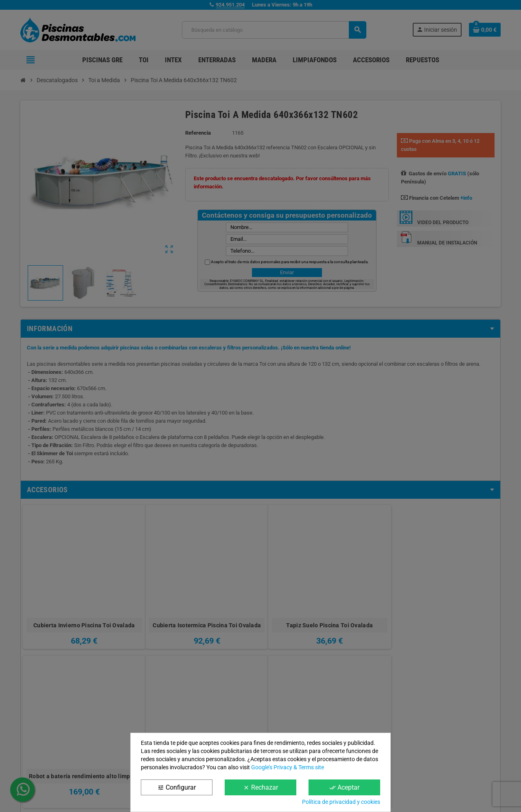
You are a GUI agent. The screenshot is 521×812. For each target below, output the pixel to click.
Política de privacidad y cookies (341, 802)
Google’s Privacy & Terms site (288, 767)
